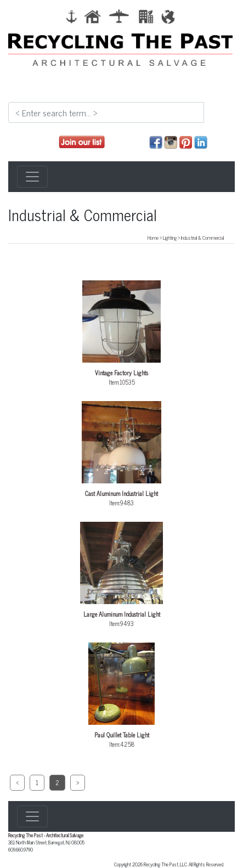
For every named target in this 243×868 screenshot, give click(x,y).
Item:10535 (122, 334)
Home (153, 238)
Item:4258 (122, 696)
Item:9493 (122, 575)
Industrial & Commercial (202, 238)
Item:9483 (122, 454)
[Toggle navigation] (32, 177)
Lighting (170, 238)
